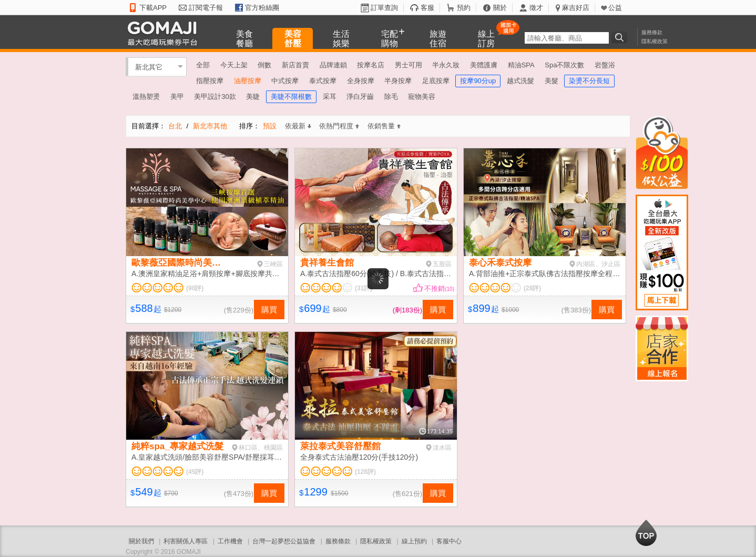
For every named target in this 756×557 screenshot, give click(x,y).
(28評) (532, 288)
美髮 (551, 81)
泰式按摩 (323, 81)
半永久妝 (446, 65)
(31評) (364, 288)
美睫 (253, 97)
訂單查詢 (384, 8)
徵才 (536, 8)
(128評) (365, 472)
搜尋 (621, 37)
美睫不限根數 (291, 97)
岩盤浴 (605, 65)
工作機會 (230, 541)
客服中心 (449, 541)
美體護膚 (484, 65)
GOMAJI (165, 33)
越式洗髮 (520, 81)
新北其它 (149, 67)
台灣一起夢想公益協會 (284, 541)
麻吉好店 (576, 8)
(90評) (195, 288)
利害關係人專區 (186, 541)
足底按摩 (436, 81)
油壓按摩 (248, 81)
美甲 (177, 97)
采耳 (330, 97)
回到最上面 (646, 533)
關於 (500, 8)
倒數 (264, 65)
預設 (270, 126)
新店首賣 (295, 65)
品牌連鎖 (333, 65)
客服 (427, 8)
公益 (615, 8)
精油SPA (521, 65)
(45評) (195, 472)
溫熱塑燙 (146, 97)
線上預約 (414, 541)
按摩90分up (478, 81)
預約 (464, 8)
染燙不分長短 (589, 81)
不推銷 (439, 288)
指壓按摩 (210, 81)
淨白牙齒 (360, 97)
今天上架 (234, 65)
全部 (203, 65)
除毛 (391, 97)
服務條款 (652, 32)
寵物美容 (422, 97)
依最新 (298, 126)
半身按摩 (398, 81)
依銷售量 (384, 126)
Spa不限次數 (564, 65)
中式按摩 (285, 81)
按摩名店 (371, 65)
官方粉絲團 (262, 8)
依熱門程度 (339, 126)
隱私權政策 (655, 41)
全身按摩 (361, 81)
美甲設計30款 (215, 97)
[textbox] (567, 38)
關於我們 (141, 541)
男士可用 (408, 65)
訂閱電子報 (206, 8)
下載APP (153, 8)
